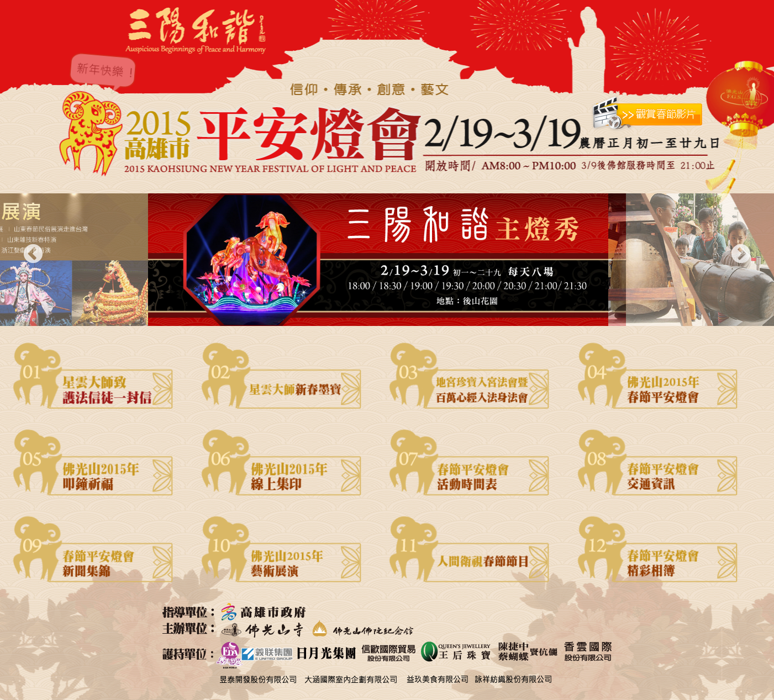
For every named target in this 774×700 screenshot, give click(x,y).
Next (741, 255)
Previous (33, 255)
